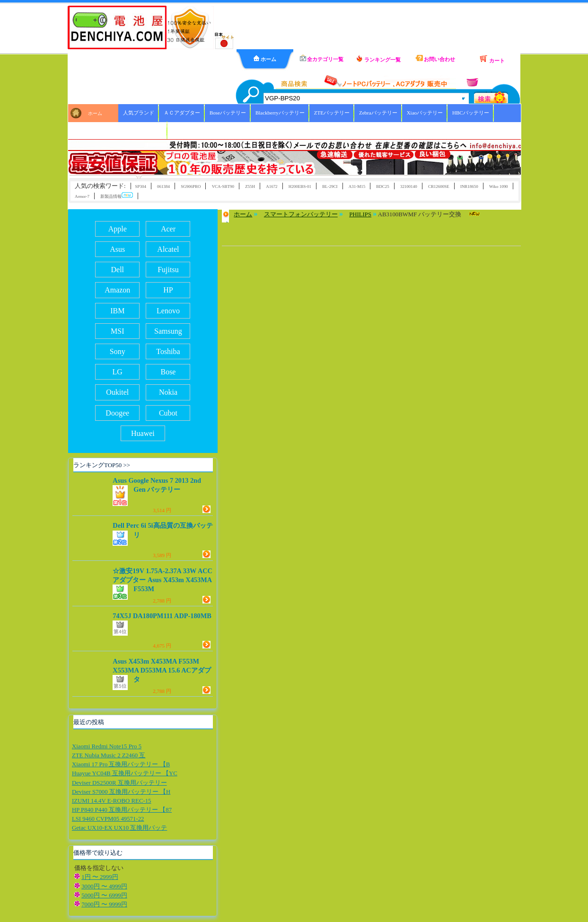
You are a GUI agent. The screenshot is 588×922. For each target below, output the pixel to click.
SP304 (141, 186)
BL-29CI (330, 186)
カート (492, 59)
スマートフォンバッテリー (301, 214)
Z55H (250, 186)
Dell (117, 270)
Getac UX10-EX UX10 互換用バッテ (119, 828)
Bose (168, 372)
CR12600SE (439, 186)
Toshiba (168, 351)
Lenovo (168, 311)
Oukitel (117, 392)
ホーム (265, 59)
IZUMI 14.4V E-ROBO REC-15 (112, 801)
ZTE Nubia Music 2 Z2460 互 (109, 755)
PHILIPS (360, 214)
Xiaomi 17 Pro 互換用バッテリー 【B (121, 764)
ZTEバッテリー (332, 113)
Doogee (117, 413)
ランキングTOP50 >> (102, 465)
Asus (117, 249)
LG (118, 372)
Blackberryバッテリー (280, 113)
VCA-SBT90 (223, 186)
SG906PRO (191, 186)
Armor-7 (82, 196)
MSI (117, 331)
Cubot (168, 413)
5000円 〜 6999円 (104, 895)
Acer (168, 229)
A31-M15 (357, 186)
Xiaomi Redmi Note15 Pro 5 (107, 746)
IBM (117, 311)
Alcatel (168, 249)
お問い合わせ (435, 58)
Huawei (143, 433)
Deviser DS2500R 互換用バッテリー (119, 783)
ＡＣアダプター (182, 113)
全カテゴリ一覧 (322, 58)
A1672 (272, 186)
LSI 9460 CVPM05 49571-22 (108, 819)
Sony (118, 351)
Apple (118, 229)
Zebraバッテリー (378, 113)
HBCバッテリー (471, 113)
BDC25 (382, 186)
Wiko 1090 (499, 186)
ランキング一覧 (378, 59)
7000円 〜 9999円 (104, 904)
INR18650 (469, 186)
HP (168, 290)
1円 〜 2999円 (100, 877)
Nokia (168, 392)
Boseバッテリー (228, 113)
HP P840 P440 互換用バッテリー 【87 (122, 810)
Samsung (168, 331)
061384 (163, 186)
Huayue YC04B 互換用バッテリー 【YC (125, 773)
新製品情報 (117, 196)
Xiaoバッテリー (425, 113)
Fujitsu (168, 270)
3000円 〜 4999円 (104, 887)
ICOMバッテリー (143, 130)
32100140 (409, 186)
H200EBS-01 (300, 186)
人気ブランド (139, 113)
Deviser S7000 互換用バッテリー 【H (121, 792)
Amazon (117, 290)
